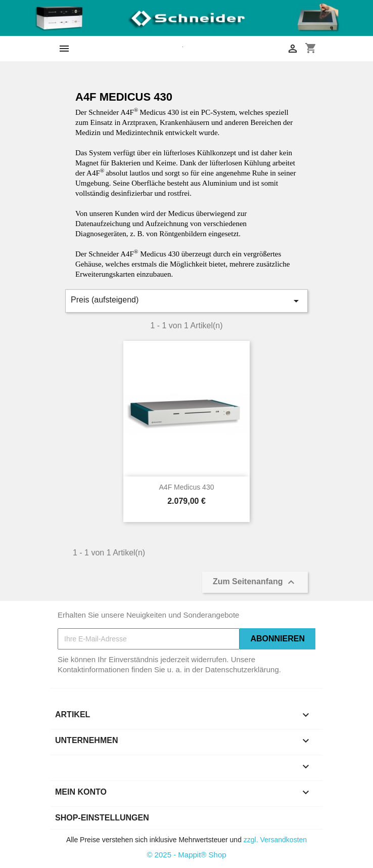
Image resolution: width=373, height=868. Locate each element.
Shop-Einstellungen (102, 818)
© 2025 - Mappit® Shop (186, 855)
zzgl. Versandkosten (275, 840)
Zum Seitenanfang (255, 582)
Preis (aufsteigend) (186, 301)
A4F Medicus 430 (187, 487)
